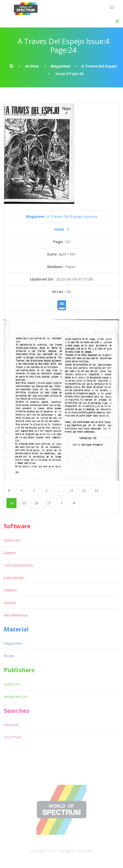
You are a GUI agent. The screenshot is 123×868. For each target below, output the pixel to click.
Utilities (10, 590)
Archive (32, 66)
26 (36, 503)
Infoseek (11, 725)
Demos (10, 602)
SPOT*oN (12, 737)
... (59, 490)
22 (84, 490)
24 (11, 503)
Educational (13, 578)
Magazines (61, 66)
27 (49, 503)
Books (9, 656)
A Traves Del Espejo (99, 66)
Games (10, 553)
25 (24, 503)
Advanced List (16, 696)
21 (71, 490)
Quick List (12, 540)
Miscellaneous (16, 615)
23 (96, 490)
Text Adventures (18, 565)
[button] (117, 21)
